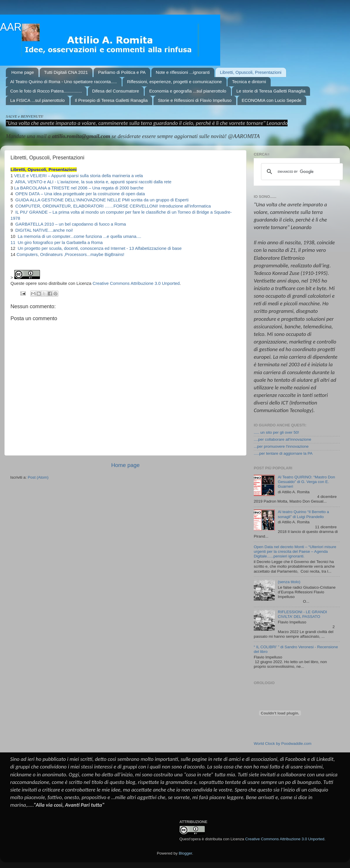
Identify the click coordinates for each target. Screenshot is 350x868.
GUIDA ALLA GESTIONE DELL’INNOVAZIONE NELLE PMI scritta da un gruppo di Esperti (101, 200)
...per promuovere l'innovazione (281, 446)
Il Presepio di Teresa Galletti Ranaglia (111, 100)
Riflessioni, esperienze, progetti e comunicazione (174, 82)
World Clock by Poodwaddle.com (283, 744)
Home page (23, 72)
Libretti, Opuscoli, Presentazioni (251, 72)
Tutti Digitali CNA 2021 (66, 72)
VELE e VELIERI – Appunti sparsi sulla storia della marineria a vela (78, 176)
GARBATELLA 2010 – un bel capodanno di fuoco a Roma (70, 224)
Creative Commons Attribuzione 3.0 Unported (136, 283)
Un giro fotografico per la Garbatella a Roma (60, 243)
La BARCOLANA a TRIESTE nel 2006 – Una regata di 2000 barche (79, 188)
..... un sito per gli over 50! (276, 432)
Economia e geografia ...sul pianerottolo (188, 91)
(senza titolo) (289, 582)
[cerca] (301, 172)
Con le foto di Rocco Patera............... (46, 91)
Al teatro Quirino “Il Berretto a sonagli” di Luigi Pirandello (303, 514)
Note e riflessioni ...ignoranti (183, 72)
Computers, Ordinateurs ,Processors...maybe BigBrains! (71, 255)
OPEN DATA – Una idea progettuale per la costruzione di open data (79, 194)
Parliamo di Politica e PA (122, 72)
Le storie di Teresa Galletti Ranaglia (271, 91)
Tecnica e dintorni (249, 82)
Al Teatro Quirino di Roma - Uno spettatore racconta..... (64, 82)
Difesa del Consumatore (116, 91)
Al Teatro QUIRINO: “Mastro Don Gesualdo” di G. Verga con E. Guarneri (306, 482)
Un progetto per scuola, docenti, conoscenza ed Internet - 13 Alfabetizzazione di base (99, 248)
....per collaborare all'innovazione (282, 439)
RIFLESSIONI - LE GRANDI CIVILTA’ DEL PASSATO (302, 614)
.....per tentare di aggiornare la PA (283, 453)
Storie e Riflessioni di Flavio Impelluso (195, 100)
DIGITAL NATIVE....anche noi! (43, 230)
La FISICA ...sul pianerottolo (37, 100)
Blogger (185, 853)
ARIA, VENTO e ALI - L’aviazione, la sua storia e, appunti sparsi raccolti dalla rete (93, 182)
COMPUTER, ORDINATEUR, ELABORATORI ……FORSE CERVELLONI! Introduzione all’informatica (112, 206)
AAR (11, 27)
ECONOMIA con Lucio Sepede (272, 100)
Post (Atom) (38, 477)
